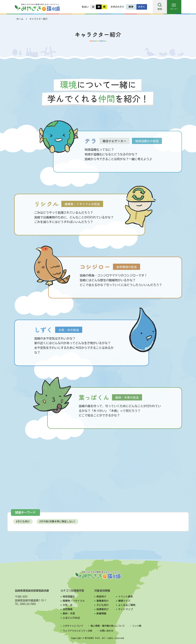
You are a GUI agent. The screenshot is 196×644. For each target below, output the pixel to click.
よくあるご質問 (127, 605)
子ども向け (24, 521)
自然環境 (68, 609)
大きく (142, 7)
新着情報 (101, 614)
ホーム (20, 19)
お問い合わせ (107, 631)
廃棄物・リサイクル (74, 601)
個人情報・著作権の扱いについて (108, 626)
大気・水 (68, 605)
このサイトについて (73, 626)
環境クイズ (124, 601)
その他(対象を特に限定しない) (58, 521)
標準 (131, 7)
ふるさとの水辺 (71, 618)
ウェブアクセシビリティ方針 (78, 631)
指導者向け (103, 609)
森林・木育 (69, 614)
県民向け (101, 597)
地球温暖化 (69, 597)
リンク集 (137, 626)
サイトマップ (125, 609)
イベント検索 (125, 597)
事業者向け (103, 601)
